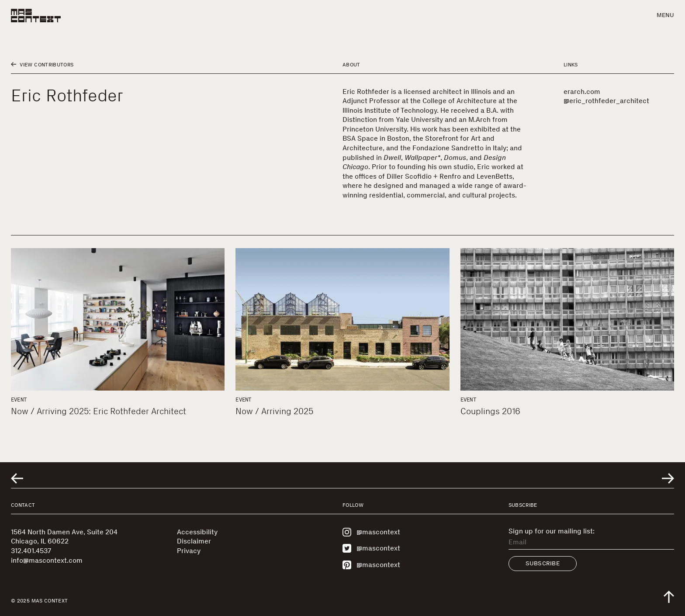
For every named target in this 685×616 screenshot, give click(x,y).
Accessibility (197, 532)
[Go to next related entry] (668, 478)
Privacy (189, 551)
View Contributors (42, 65)
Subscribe (543, 563)
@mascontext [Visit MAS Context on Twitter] (371, 548)
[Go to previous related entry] (17, 478)
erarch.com (582, 92)
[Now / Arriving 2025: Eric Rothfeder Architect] (118, 319)
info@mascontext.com (47, 560)
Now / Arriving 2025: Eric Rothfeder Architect (99, 411)
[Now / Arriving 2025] (342, 319)
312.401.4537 (31, 551)
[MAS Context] (36, 16)
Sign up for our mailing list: (552, 531)
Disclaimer (194, 541)
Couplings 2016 (490, 411)
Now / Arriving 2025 (274, 411)
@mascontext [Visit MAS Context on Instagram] (371, 532)
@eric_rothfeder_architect (606, 101)
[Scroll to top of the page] (669, 597)
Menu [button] (665, 15)
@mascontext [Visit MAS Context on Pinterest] (371, 565)
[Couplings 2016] (567, 319)
